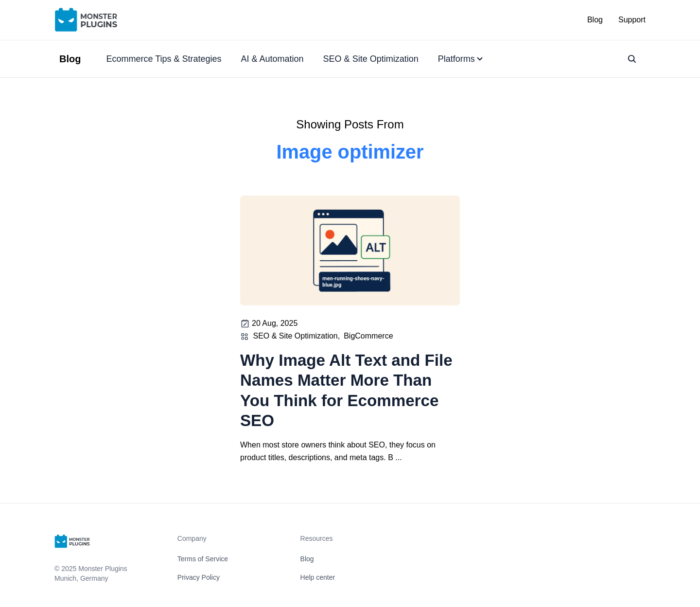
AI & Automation (272, 59)
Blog (595, 20)
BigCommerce (368, 336)
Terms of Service (203, 559)
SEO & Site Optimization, (296, 336)
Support (632, 20)
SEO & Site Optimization (371, 59)
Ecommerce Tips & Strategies (164, 59)
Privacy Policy (199, 577)
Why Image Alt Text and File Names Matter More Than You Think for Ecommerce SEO (346, 390)
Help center (318, 577)
